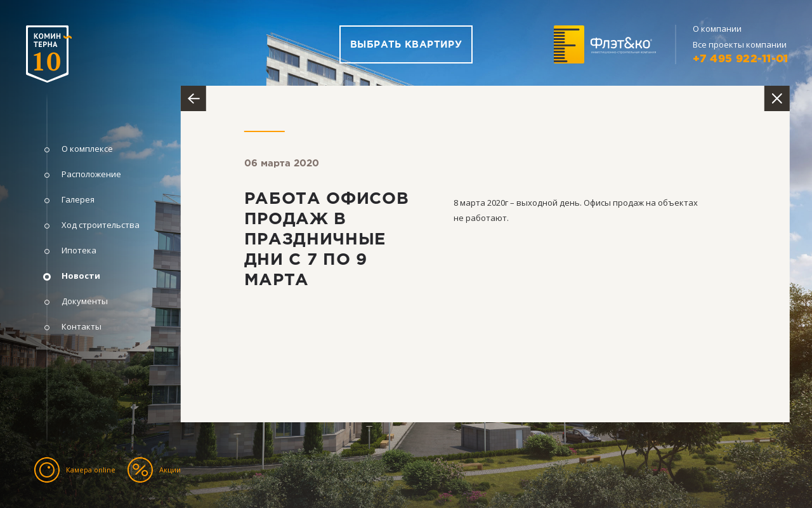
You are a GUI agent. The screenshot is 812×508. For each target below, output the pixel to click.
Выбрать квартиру (406, 45)
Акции (170, 470)
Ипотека (79, 251)
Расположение (91, 174)
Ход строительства (101, 225)
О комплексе (87, 149)
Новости (81, 276)
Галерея (78, 200)
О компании (717, 29)
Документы (85, 301)
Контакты (82, 327)
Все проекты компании (740, 44)
